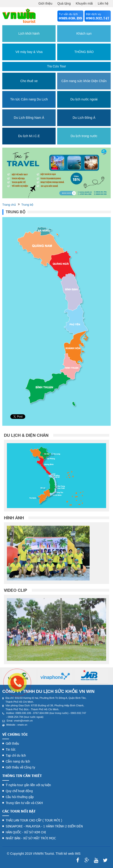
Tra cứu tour (56, 66)
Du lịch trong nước (84, 136)
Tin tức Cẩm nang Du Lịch (29, 99)
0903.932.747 (98, 18)
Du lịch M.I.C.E (29, 136)
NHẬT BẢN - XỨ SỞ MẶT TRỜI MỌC (31, 838)
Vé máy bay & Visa (29, 52)
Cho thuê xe (29, 81)
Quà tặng (64, 3)
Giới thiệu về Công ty (20, 767)
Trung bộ (27, 205)
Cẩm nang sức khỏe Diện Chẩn (84, 81)
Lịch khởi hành (29, 33)
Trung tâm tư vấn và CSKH (24, 803)
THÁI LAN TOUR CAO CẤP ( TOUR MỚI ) (34, 820)
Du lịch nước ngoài (84, 99)
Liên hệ (103, 3)
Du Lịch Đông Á (84, 118)
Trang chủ (9, 205)
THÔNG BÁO (84, 52)
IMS (78, 854)
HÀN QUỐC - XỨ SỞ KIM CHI (26, 832)
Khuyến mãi (84, 3)
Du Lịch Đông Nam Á (29, 118)
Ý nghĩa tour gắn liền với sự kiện (28, 785)
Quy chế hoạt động (19, 791)
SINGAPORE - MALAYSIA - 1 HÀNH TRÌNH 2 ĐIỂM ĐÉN (44, 826)
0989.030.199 (70, 18)
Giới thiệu (45, 3)
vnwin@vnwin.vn (23, 721)
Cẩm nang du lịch (18, 761)
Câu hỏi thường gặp (20, 797)
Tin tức (11, 749)
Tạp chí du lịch (16, 755)
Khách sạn (84, 33)
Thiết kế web (65, 854)
